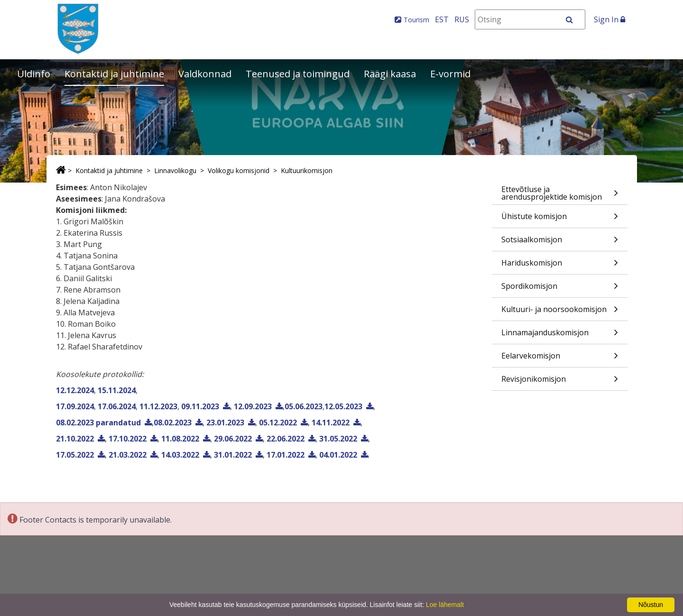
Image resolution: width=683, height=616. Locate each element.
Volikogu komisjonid (239, 170)
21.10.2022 (75, 439)
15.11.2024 (117, 390)
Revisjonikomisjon (560, 382)
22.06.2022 (286, 439)
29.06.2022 (233, 439)
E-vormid (450, 74)
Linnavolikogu (175, 170)
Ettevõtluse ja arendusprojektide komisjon (560, 194)
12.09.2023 (253, 406)
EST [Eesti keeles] (442, 19)
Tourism (416, 20)
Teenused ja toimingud (298, 74)
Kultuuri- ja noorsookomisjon (560, 312)
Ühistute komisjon (560, 219)
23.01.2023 (225, 423)
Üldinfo (34, 74)
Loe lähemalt (445, 605)
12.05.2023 (343, 406)
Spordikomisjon (560, 289)
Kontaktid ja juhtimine (114, 74)
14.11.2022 (331, 423)
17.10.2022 (128, 439)
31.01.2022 (233, 455)
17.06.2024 (117, 406)
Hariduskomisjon (560, 266)
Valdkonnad (205, 74)
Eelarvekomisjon (560, 359)
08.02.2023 (173, 423)
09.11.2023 (200, 406)
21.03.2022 (128, 455)
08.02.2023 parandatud (98, 423)
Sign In (609, 19)
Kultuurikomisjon (307, 170)
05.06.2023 (304, 406)
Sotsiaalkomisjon (560, 243)
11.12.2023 (158, 406)
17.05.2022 (75, 455)
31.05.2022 (338, 439)
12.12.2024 (75, 390)
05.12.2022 (278, 423)
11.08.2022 (180, 439)
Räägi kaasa (390, 74)
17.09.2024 (75, 406)
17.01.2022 (286, 455)
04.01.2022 (338, 455)
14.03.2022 (180, 455)
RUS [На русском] (462, 19)
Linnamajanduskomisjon (560, 336)
